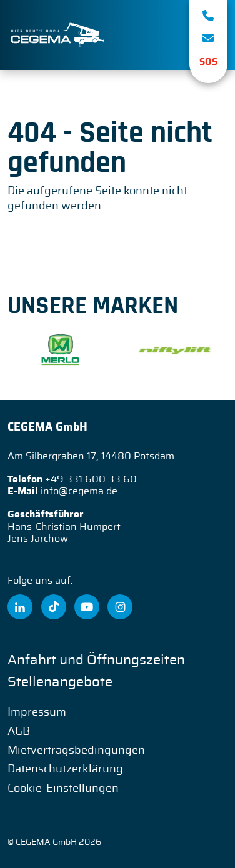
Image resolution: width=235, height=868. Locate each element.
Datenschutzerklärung (65, 769)
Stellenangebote (60, 682)
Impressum (37, 712)
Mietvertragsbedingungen (76, 751)
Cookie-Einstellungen (63, 789)
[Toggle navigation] (162, 35)
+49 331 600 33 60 (91, 479)
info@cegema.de (79, 491)
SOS (208, 62)
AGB (19, 732)
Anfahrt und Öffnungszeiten (96, 660)
